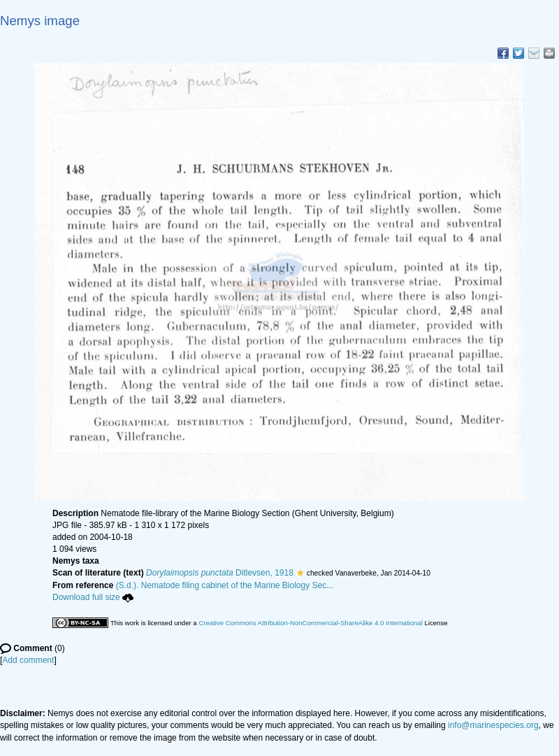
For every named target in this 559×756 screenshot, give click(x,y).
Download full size (93, 597)
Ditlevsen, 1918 (220, 573)
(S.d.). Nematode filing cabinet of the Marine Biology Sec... (225, 585)
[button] (300, 573)
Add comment (28, 660)
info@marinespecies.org (493, 725)
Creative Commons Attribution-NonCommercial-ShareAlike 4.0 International (310, 623)
